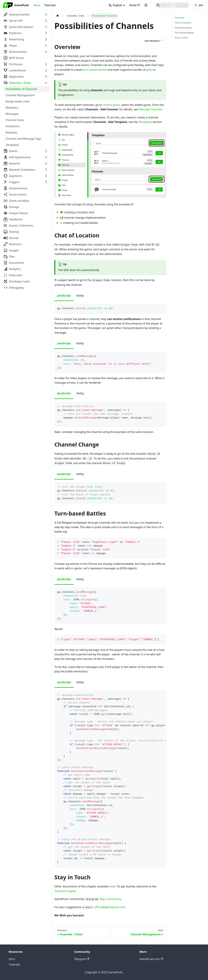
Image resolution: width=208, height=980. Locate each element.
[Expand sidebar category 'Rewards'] (46, 163)
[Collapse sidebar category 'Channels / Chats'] (46, 83)
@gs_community (110, 899)
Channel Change (183, 28)
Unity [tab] (80, 296)
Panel (134, 5)
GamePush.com (151, 959)
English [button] (115, 5)
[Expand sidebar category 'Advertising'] (46, 39)
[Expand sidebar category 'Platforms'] (46, 33)
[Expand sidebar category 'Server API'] (46, 21)
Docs (37, 5)
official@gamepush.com (110, 907)
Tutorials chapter (65, 891)
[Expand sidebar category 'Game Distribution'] (46, 27)
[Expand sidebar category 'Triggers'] (46, 182)
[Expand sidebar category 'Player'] (46, 46)
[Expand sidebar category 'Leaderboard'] (46, 70)
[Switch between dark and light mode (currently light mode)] (146, 5)
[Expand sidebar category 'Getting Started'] (46, 14)
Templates (145, 122)
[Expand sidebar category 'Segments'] (46, 176)
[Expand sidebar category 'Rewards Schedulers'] (46, 170)
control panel (111, 105)
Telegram (82, 959)
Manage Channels (150, 109)
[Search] (172, 5)
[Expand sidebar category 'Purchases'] (46, 64)
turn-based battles (95, 70)
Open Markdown (154, 41)
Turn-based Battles (184, 33)
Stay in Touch (181, 38)
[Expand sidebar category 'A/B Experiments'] (46, 157)
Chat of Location (183, 23)
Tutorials (50, 5)
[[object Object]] (199, 5)
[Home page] (58, 16)
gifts (149, 70)
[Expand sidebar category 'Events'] (46, 151)
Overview (179, 18)
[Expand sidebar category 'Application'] (46, 77)
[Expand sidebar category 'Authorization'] (46, 52)
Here (113, 886)
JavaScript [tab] (64, 296)
